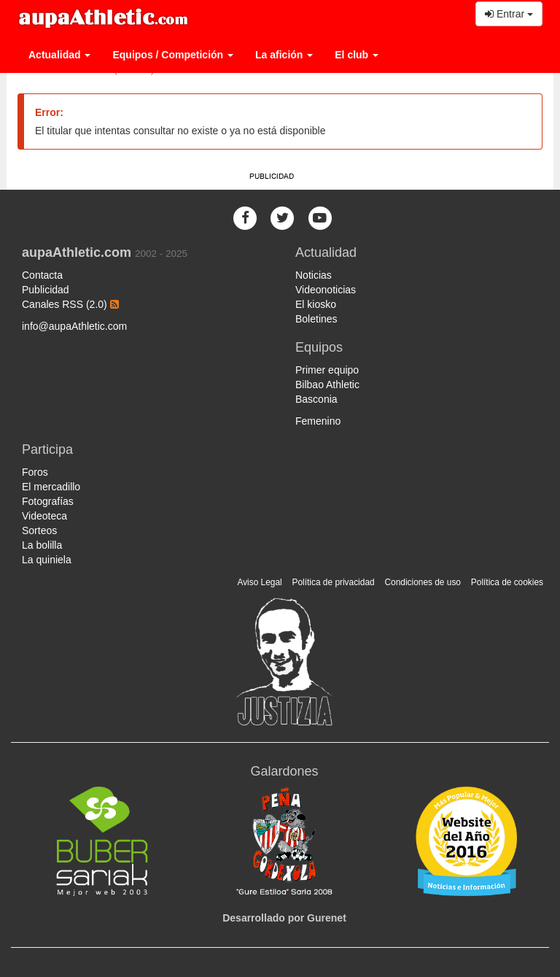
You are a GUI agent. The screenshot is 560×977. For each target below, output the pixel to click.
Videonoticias (326, 290)
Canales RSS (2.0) (70, 304)
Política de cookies (507, 582)
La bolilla (42, 545)
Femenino (318, 421)
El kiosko (316, 304)
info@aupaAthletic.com (74, 326)
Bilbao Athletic (327, 385)
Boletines (316, 319)
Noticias (314, 275)
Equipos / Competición (173, 55)
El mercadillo (51, 487)
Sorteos (39, 530)
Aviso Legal (259, 582)
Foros (35, 472)
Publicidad (46, 290)
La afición (284, 55)
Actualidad (59, 55)
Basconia (316, 399)
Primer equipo (327, 370)
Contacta (42, 275)
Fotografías (48, 501)
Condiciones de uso (423, 582)
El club (357, 55)
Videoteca (44, 516)
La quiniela (47, 560)
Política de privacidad (334, 582)
